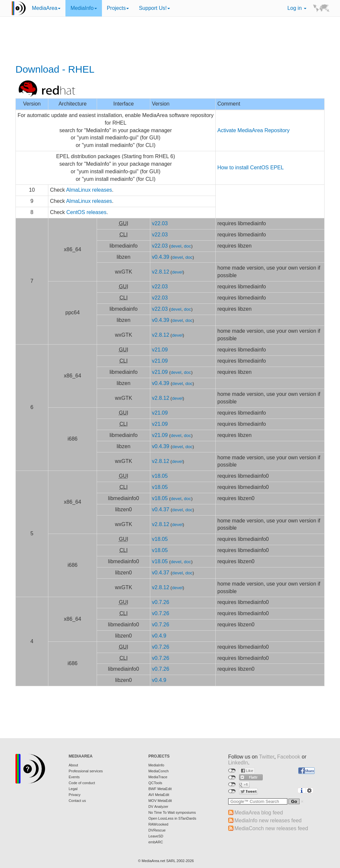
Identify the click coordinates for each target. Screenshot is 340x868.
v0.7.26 (160, 602)
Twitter (267, 757)
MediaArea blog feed (259, 813)
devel (176, 246)
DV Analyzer (158, 807)
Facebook (289, 757)
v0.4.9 (159, 636)
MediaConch (158, 771)
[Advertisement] (170, 41)
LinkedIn (238, 763)
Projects (118, 8)
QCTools (155, 783)
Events (74, 777)
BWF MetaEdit (160, 789)
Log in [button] (297, 8)
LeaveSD (156, 836)
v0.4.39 (160, 257)
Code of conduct (82, 783)
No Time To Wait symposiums (172, 812)
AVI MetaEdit (159, 795)
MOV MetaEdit (160, 801)
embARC (156, 842)
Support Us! (154, 8)
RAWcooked (158, 824)
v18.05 (160, 476)
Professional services (86, 771)
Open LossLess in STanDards (172, 818)
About (73, 765)
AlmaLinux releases (89, 190)
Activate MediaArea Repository (254, 130)
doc (187, 246)
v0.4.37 (160, 509)
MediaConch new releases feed (271, 828)
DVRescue (157, 830)
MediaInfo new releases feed (268, 820)
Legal (73, 789)
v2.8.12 (160, 272)
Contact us (77, 801)
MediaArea (46, 8)
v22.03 (160, 223)
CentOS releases (86, 212)
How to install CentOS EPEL (251, 168)
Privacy (75, 795)
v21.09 (160, 350)
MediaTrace (158, 777)
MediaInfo (84, 8)
